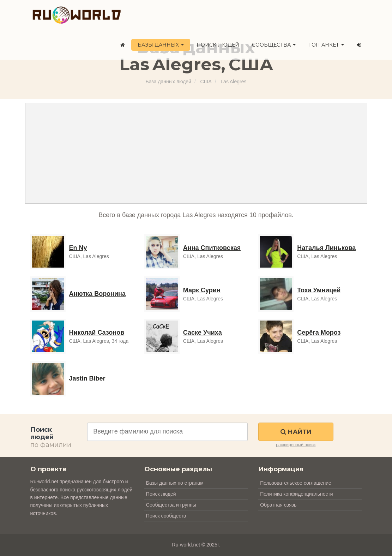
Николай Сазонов (97, 333)
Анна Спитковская (212, 248)
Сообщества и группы (171, 505)
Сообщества (274, 45)
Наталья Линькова (326, 248)
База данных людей (168, 82)
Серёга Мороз (319, 333)
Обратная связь (278, 505)
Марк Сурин (202, 290)
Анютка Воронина (97, 294)
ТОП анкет (326, 45)
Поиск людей (218, 45)
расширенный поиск (296, 445)
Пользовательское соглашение (296, 483)
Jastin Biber (87, 378)
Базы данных (161, 45)
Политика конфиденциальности (297, 494)
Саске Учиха (203, 333)
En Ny (78, 248)
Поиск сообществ (166, 516)
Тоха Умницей (319, 290)
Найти (296, 432)
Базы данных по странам (175, 483)
